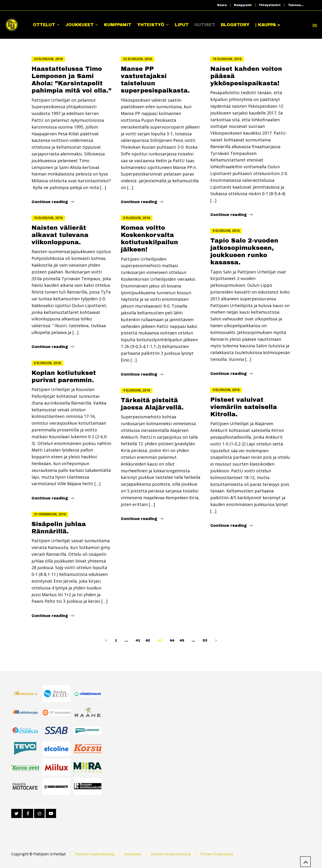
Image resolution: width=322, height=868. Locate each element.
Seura (222, 5)
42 (148, 640)
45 (182, 640)
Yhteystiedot (270, 5)
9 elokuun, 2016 (137, 218)
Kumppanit (243, 5)
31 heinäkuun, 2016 (50, 514)
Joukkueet (133, 854)
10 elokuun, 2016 (48, 218)
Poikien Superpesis (217, 854)
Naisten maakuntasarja (95, 854)
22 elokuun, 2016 (138, 59)
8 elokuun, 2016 (47, 363)
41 (138, 640)
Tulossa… (296, 5)
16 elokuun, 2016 (227, 59)
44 (172, 640)
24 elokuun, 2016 (48, 59)
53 (205, 640)
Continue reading (50, 202)
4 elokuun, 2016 (226, 390)
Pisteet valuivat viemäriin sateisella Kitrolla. (244, 407)
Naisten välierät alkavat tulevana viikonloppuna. (60, 235)
